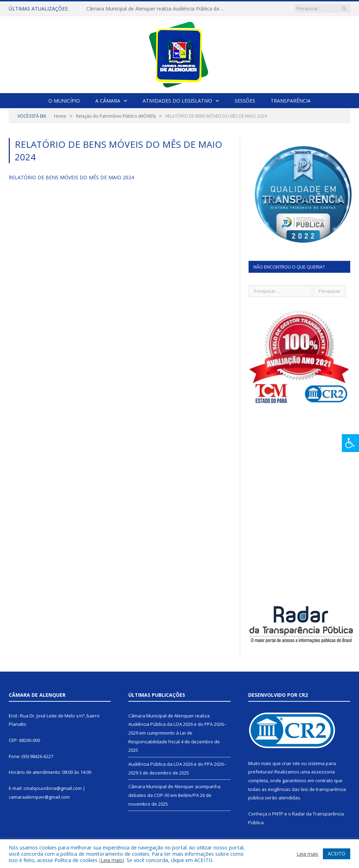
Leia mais (111, 860)
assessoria (323, 772)
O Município (64, 101)
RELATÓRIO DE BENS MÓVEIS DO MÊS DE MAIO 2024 (71, 177)
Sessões (245, 101)
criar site (291, 763)
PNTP (278, 814)
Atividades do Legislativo (177, 101)
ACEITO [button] (337, 853)
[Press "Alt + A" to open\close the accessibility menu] (350, 443)
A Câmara (108, 101)
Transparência (291, 101)
